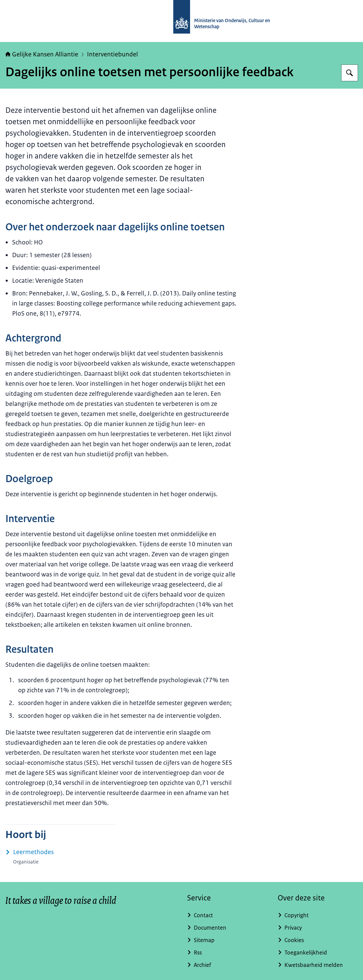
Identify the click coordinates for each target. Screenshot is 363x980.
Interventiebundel (112, 54)
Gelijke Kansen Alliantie (42, 54)
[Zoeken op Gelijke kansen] (350, 73)
